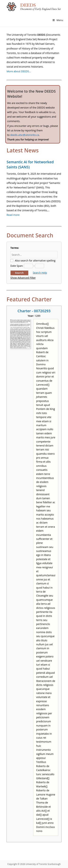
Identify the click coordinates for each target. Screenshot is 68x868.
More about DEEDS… (19, 71)
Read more (13, 215)
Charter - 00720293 (34, 311)
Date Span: (17, 266)
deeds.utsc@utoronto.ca (25, 135)
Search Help (40, 273)
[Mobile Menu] (58, 20)
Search (19, 273)
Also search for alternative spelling (35, 260)
